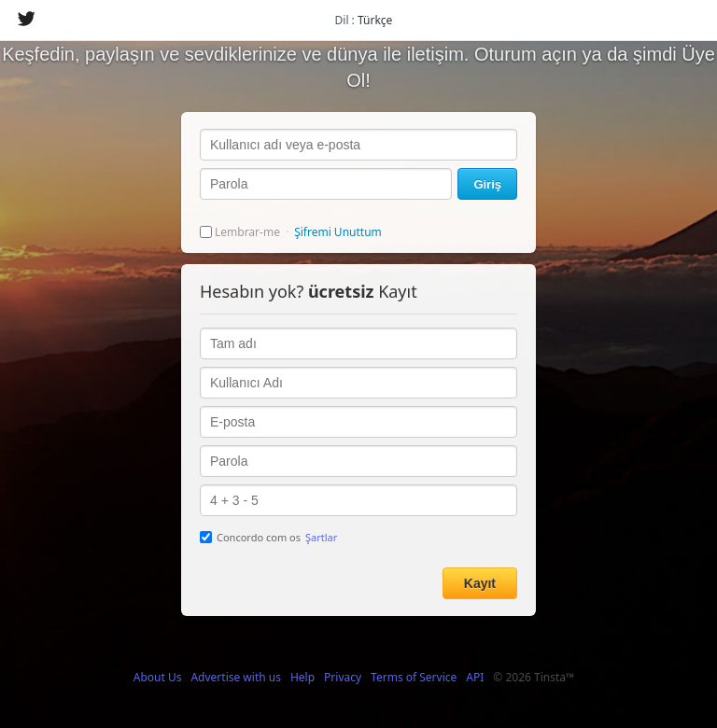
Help (302, 677)
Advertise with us (236, 677)
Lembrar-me (240, 232)
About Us (158, 677)
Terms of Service (414, 677)
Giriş (487, 184)
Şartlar (321, 537)
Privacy (343, 677)
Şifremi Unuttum (338, 232)
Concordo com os (268, 537)
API (475, 677)
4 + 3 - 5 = (358, 500)
